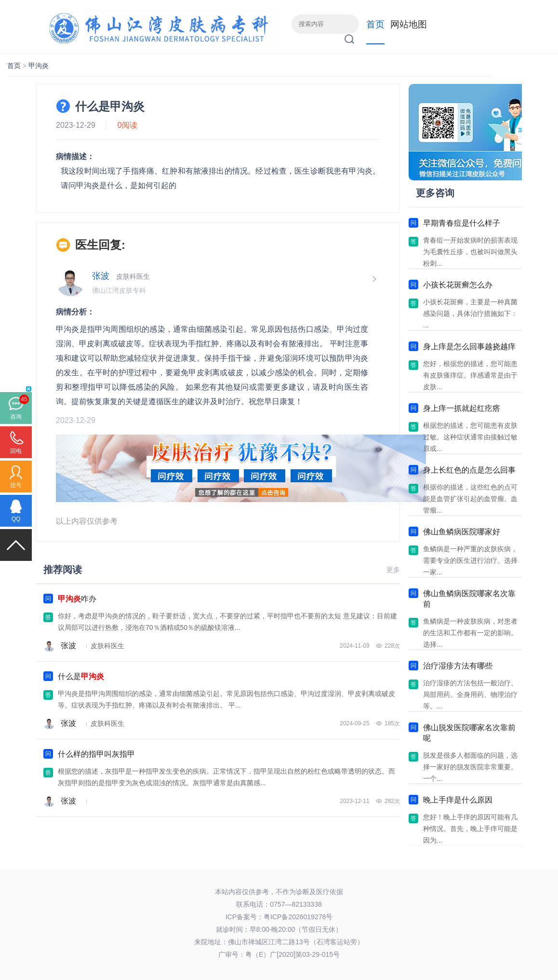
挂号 (16, 485)
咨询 (16, 417)
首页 (375, 24)
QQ (16, 519)
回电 (16, 451)
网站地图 (409, 24)
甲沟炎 (39, 66)
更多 (393, 570)
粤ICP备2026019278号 (298, 917)
